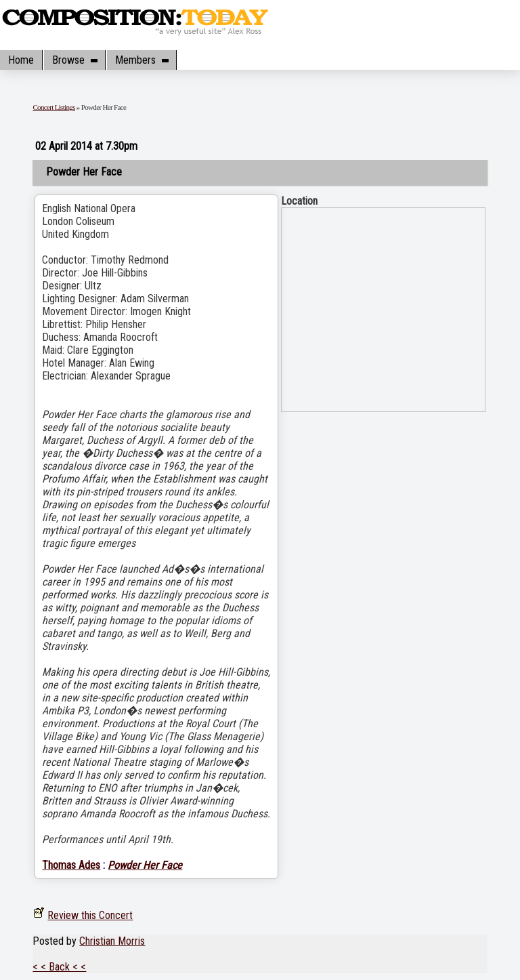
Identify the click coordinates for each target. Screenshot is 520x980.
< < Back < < (59, 967)
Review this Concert (90, 915)
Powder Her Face (145, 865)
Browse (74, 60)
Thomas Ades (71, 865)
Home (21, 60)
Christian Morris (112, 941)
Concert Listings (53, 107)
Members (142, 60)
